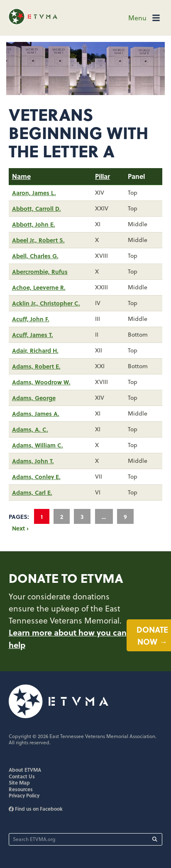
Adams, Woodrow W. (41, 382)
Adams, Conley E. (36, 477)
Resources (21, 789)
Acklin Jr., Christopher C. (46, 303)
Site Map (19, 782)
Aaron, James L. (34, 193)
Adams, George (34, 398)
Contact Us (22, 776)
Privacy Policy (24, 795)
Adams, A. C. (30, 429)
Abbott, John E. (34, 224)
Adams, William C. (38, 445)
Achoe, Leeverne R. (39, 287)
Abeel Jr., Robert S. (38, 240)
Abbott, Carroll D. (37, 208)
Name (21, 176)
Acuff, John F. (31, 319)
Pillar (103, 176)
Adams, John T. (33, 461)
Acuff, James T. (33, 335)
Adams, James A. (36, 413)
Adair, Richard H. (35, 350)
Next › (20, 528)
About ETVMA (25, 770)
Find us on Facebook (36, 809)
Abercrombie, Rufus (40, 271)
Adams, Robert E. (36, 366)
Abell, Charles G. (35, 256)
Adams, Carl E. (32, 492)
